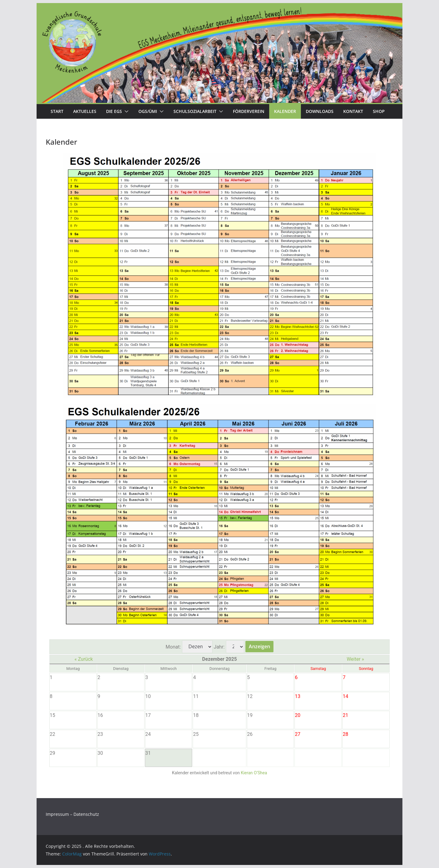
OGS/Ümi (148, 111)
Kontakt (353, 111)
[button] (125, 111)
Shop (379, 111)
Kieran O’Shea (254, 773)
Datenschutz (86, 814)
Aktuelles (85, 111)
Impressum (57, 814)
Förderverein (249, 111)
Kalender (285, 111)
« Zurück (84, 659)
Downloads (320, 111)
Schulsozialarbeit (195, 111)
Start (57, 111)
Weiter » (355, 659)
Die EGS (114, 111)
